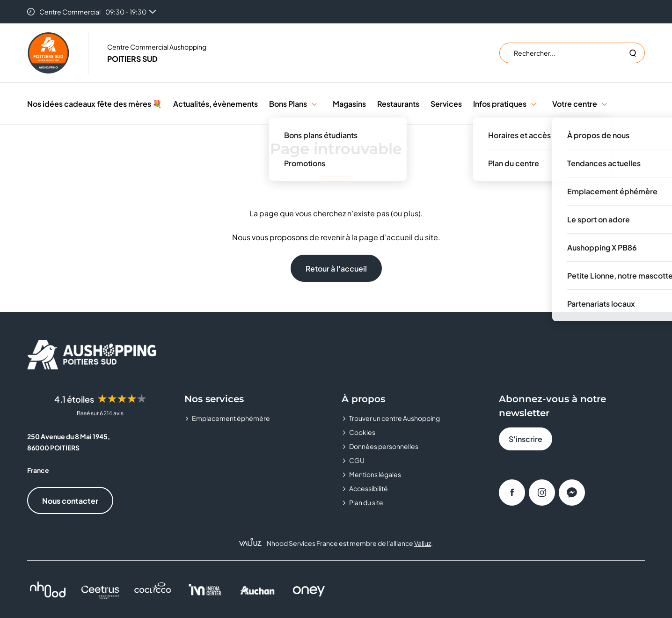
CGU (357, 460)
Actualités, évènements (215, 104)
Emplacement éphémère (231, 418)
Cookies (362, 432)
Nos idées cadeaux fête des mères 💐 (95, 104)
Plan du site (366, 502)
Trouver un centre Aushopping (394, 418)
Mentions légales (375, 474)
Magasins (349, 104)
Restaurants (398, 104)
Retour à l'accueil (336, 269)
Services (446, 104)
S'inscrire (526, 439)
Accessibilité (369, 488)
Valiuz (423, 543)
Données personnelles (384, 446)
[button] (314, 104)
